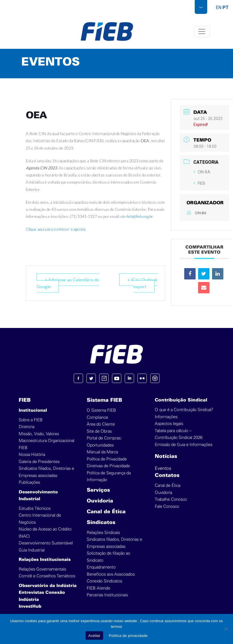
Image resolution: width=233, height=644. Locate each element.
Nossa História (32, 455)
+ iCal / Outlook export (142, 283)
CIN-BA (202, 172)
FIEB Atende (98, 588)
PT (226, 8)
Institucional (33, 411)
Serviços (98, 490)
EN (219, 8)
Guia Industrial (32, 550)
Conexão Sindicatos (104, 581)
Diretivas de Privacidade (108, 466)
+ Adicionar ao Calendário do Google (68, 283)
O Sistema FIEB (101, 410)
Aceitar (94, 636)
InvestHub (30, 607)
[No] (226, 629)
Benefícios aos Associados (111, 574)
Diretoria (27, 427)
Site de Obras (99, 431)
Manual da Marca (102, 452)
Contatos (167, 476)
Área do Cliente (101, 424)
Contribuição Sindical (181, 400)
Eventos (163, 468)
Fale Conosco (167, 507)
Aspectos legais (169, 424)
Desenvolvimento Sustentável (46, 543)
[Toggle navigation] (202, 31)
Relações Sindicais (103, 533)
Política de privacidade (128, 636)
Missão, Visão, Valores (39, 434)
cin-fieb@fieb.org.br (137, 216)
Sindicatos (101, 523)
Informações (166, 417)
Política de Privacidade (107, 459)
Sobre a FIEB (31, 420)
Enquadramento (101, 567)
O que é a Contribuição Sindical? (184, 410)
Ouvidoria (100, 501)
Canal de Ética (106, 512)
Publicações (29, 482)
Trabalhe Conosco (171, 499)
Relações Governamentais (42, 569)
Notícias (166, 457)
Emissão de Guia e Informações (184, 445)
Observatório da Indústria (48, 586)
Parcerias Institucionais (107, 595)
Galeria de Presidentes (39, 462)
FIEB (199, 183)
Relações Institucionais (45, 560)
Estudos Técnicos (35, 509)
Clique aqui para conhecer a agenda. (56, 229)
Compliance (97, 417)
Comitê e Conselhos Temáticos (47, 576)
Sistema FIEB (104, 400)
